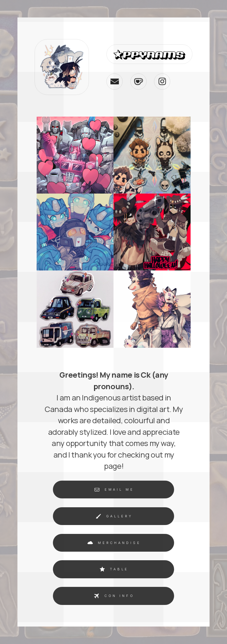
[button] (115, 81)
